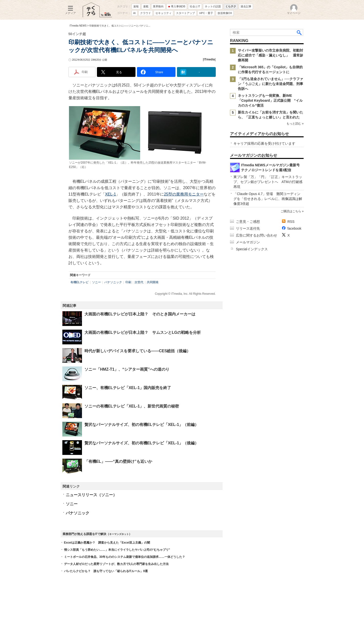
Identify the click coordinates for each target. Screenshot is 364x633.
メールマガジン (248, 242)
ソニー (96, 282)
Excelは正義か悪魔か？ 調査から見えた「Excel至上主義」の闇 (107, 543)
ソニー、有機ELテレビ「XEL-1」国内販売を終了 (128, 388)
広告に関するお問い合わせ (256, 235)
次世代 (139, 282)
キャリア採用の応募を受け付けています (264, 143)
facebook (294, 228)
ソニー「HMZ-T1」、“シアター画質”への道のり (127, 369)
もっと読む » (295, 124)
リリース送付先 (248, 228)
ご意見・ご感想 (248, 222)
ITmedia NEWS (78, 26)
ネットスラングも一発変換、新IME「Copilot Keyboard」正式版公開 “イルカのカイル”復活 (270, 100)
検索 (299, 32)
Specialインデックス (252, 249)
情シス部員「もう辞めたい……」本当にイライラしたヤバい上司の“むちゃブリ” (117, 550)
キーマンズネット (119, 534)
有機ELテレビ (80, 282)
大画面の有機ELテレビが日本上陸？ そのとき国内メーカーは (140, 314)
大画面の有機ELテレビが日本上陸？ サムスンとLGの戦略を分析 (143, 332)
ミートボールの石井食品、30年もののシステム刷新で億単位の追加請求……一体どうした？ (125, 557)
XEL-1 (110, 194)
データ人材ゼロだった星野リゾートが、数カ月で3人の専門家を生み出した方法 (116, 564)
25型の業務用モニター (184, 194)
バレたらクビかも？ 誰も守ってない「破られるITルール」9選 (106, 571)
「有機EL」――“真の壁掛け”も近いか (118, 461)
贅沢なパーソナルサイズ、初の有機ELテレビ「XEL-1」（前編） (142, 425)
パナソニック (113, 282)
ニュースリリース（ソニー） (91, 495)
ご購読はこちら (291, 211)
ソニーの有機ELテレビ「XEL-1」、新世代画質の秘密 (132, 406)
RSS (291, 222)
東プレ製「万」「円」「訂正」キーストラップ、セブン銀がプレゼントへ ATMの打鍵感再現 (268, 182)
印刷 (128, 282)
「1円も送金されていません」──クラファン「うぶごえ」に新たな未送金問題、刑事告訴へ (270, 84)
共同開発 (153, 282)
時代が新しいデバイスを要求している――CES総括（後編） (138, 351)
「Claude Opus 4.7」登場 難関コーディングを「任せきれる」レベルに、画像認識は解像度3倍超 (268, 199)
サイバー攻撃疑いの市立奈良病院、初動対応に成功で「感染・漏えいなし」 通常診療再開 (270, 55)
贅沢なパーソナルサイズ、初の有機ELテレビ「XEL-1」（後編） (142, 443)
